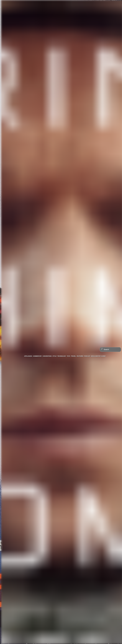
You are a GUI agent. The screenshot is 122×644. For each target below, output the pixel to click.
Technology (62, 356)
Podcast (87, 356)
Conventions (47, 356)
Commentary (37, 356)
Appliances (28, 356)
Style (54, 356)
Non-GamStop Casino (98, 356)
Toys (69, 356)
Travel (73, 356)
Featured (80, 356)
